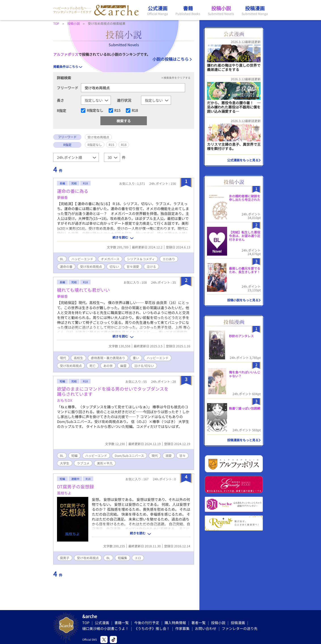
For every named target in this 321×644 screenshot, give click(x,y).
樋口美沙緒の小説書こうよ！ (106, 628)
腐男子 (65, 558)
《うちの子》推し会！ (152, 628)
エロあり (169, 259)
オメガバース (110, 259)
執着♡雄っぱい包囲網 (245, 408)
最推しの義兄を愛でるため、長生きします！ (245, 270)
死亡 (93, 366)
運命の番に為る (73, 191)
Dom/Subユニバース (129, 456)
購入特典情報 (175, 623)
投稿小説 (218, 623)
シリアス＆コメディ (141, 259)
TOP (86, 623)
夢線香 (62, 197)
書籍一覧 (122, 623)
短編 (74, 456)
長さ (60, 100)
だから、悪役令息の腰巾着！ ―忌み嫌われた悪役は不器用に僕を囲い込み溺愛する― (234, 107)
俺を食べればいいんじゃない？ (245, 374)
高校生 (78, 358)
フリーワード (68, 88)
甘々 (182, 456)
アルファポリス (66, 54)
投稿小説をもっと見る (243, 300)
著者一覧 (199, 623)
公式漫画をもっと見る (243, 160)
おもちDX (65, 400)
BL (62, 259)
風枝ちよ (64, 493)
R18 (135, 110)
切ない (114, 267)
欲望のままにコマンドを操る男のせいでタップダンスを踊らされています (113, 391)
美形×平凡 (105, 463)
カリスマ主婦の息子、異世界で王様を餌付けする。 (234, 146)
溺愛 (169, 456)
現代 (63, 358)
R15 (117, 110)
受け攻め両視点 (91, 267)
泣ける (151, 267)
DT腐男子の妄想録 (75, 487)
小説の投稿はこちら (171, 59)
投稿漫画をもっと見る (243, 440)
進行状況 (124, 100)
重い (136, 358)
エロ (138, 558)
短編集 (122, 558)
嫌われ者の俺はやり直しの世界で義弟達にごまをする (234, 67)
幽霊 (123, 366)
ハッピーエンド (82, 259)
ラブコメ (83, 463)
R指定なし (95, 110)
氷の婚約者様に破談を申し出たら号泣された (245, 198)
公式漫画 (102, 623)
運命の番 (66, 267)
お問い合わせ (206, 628)
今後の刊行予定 (147, 623)
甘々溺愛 (133, 267)
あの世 (108, 366)
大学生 (65, 463)
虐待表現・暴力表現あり (108, 358)
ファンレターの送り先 (240, 628)
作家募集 (182, 628)
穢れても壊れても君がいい (83, 290)
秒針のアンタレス (241, 336)
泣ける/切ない (144, 366)
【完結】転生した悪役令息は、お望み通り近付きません (245, 236)
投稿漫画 (238, 623)
